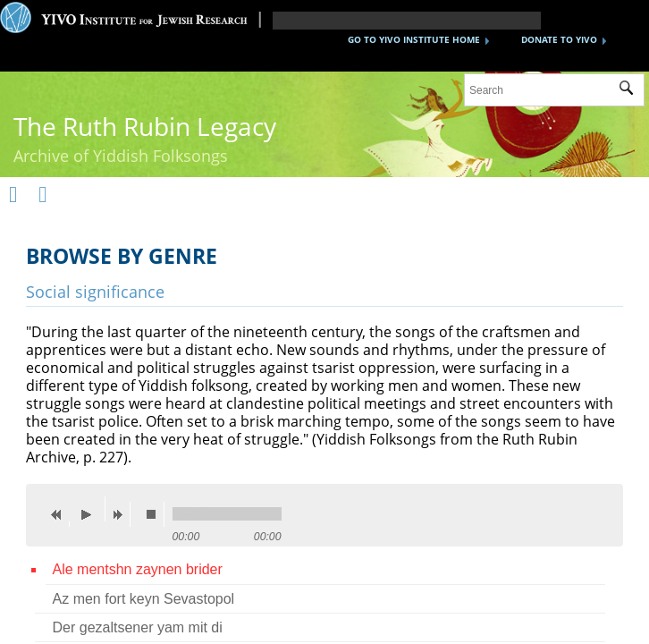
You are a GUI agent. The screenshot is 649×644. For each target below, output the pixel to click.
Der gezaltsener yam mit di (138, 627)
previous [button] (61, 514)
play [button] (91, 509)
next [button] (122, 514)
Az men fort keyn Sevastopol (144, 599)
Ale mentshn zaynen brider (138, 569)
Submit (632, 90)
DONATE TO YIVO (559, 39)
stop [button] (156, 514)
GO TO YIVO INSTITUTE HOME (414, 39)
